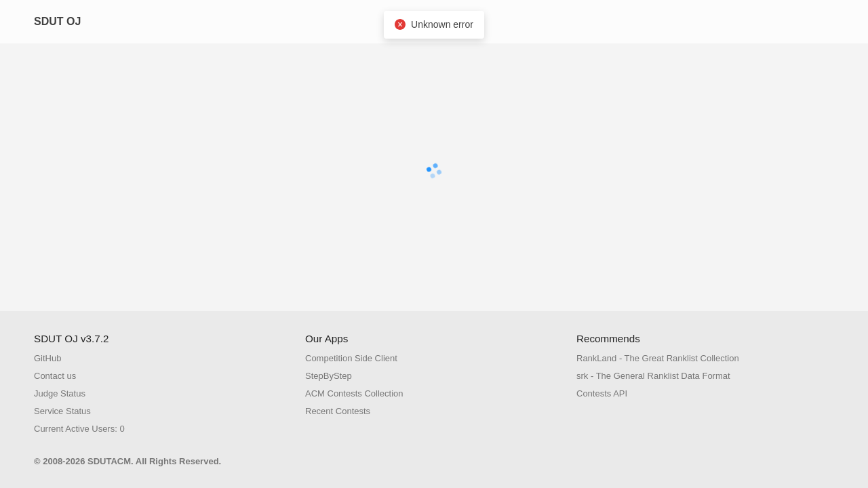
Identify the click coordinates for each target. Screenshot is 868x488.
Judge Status (60, 393)
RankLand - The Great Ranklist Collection (658, 358)
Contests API (602, 393)
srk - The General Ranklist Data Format (653, 376)
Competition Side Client (351, 358)
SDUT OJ (57, 21)
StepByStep (329, 376)
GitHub (47, 358)
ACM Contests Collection (354, 393)
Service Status (62, 411)
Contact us (55, 376)
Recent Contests (338, 411)
